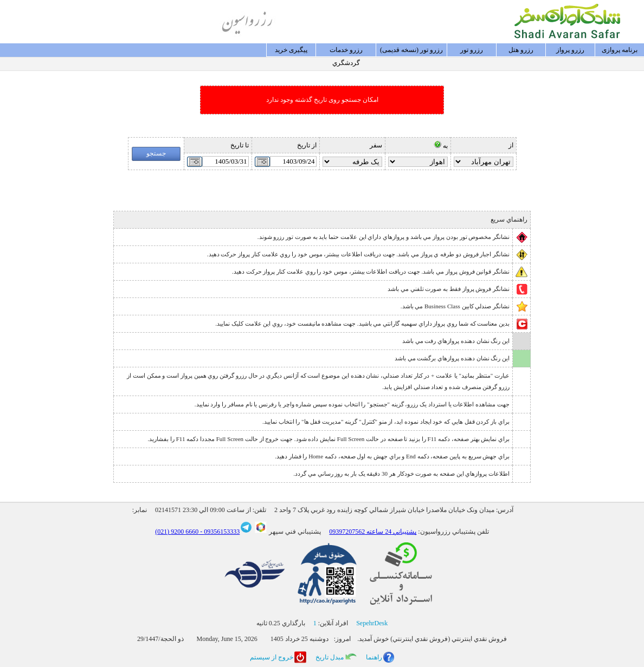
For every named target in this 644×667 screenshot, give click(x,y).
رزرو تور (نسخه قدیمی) (411, 50)
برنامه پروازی (620, 50)
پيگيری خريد (291, 50)
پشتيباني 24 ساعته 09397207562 (373, 532)
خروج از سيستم (272, 657)
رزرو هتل (521, 50)
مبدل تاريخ (330, 657)
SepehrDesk (372, 623)
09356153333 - (219, 532)
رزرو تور (472, 50)
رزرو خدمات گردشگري (346, 51)
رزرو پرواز (570, 50)
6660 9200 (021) (177, 532)
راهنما (374, 657)
